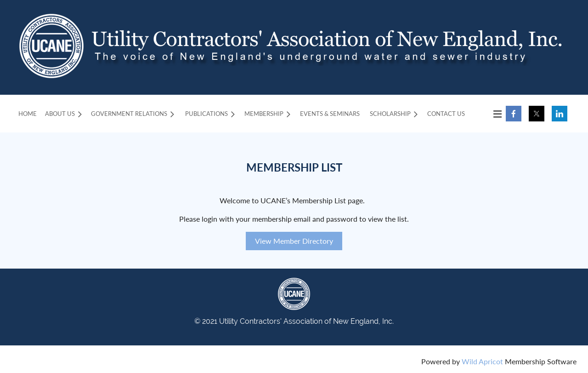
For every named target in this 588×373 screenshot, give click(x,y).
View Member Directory (294, 241)
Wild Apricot (482, 361)
